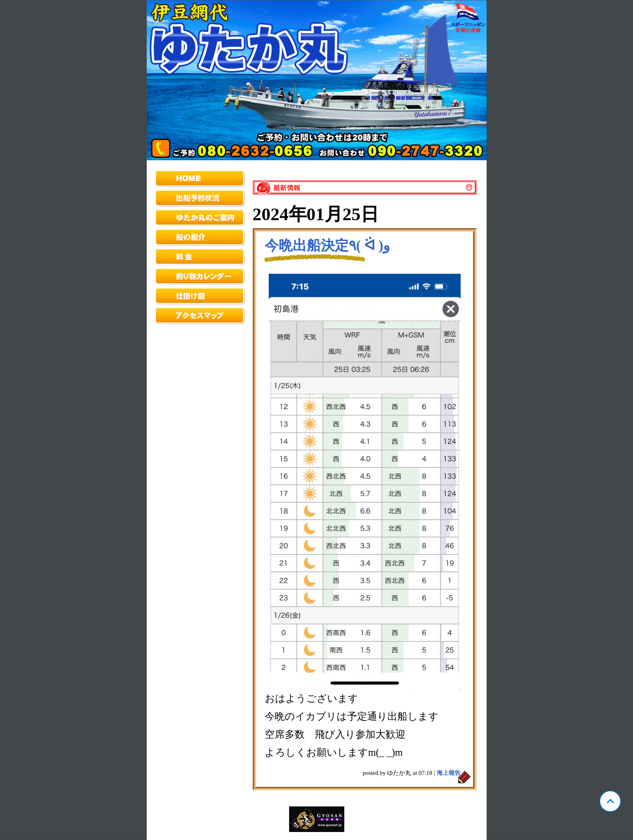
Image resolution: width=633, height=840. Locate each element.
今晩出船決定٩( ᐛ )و (327, 246)
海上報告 (449, 773)
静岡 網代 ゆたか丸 (317, 80)
